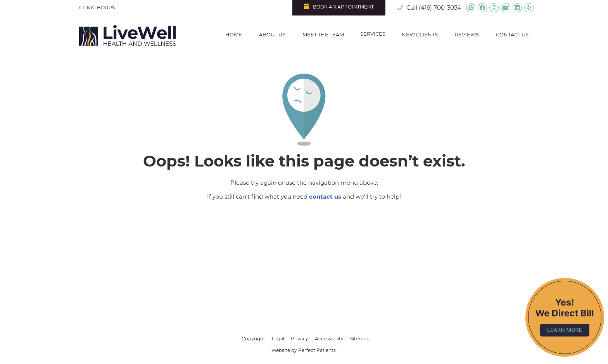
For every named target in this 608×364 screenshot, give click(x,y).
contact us (325, 197)
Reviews (467, 35)
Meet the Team (323, 35)
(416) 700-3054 (440, 8)
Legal (278, 339)
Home (234, 35)
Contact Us (512, 35)
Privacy (300, 339)
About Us (272, 35)
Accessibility (329, 339)
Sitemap (360, 339)
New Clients (420, 35)
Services (373, 34)
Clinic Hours (97, 8)
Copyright (253, 339)
